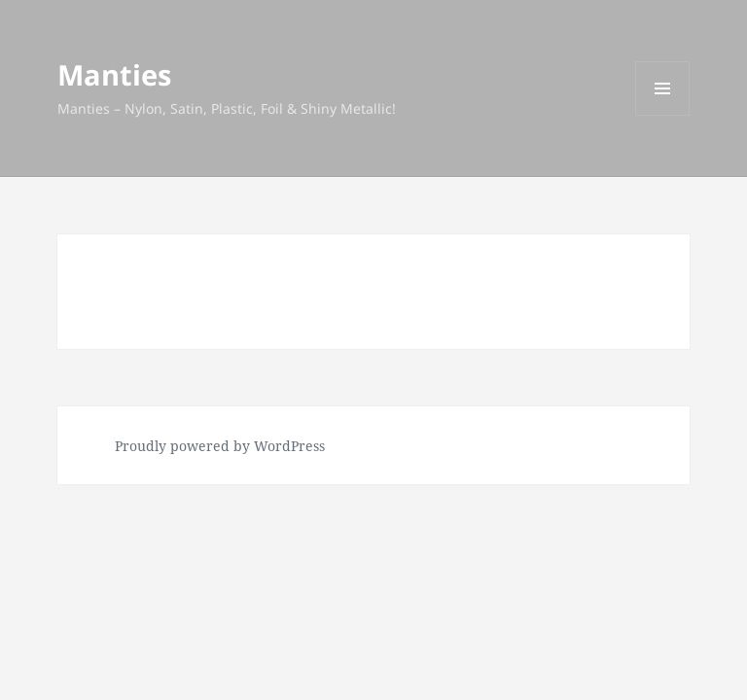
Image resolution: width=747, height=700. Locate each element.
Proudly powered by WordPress (220, 446)
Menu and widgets (663, 115)
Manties (114, 74)
